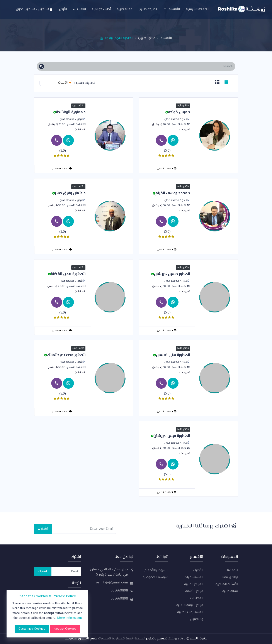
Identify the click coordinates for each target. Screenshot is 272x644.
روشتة (173, 639)
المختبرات (197, 598)
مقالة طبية (125, 9)
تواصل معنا (230, 577)
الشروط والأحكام (156, 570)
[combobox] (56, 83)
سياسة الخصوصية (156, 577)
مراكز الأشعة (194, 591)
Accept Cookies (65, 629)
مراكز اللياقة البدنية (190, 605)
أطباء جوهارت (101, 9)
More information (69, 618)
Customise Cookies (32, 629)
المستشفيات (194, 577)
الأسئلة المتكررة (227, 584)
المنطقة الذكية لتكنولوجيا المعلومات (121, 639)
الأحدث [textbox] (63, 83)
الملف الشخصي (167, 169)
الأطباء (198, 570)
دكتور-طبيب (147, 38)
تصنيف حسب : (85, 83)
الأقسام (171, 9)
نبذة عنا (232, 570)
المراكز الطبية (194, 584)
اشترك (43, 529)
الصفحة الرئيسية (198, 9)
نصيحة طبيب (148, 9)
